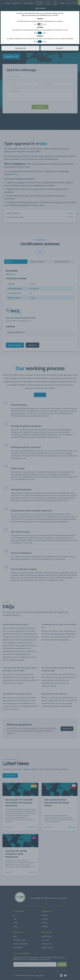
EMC (15, 919)
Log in (75, 3)
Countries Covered (40, 3)
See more (70, 213)
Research (45, 919)
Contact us (32, 345)
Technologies (29, 3)
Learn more (40, 395)
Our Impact (48, 3)
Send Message (40, 107)
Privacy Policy (40, 975)
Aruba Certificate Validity (15, 217)
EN (69, 3)
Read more (32, 827)
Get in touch (67, 729)
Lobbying (45, 926)
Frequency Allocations (62, 262)
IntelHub (45, 915)
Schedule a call (11, 56)
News (62, 3)
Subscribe (62, 964)
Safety (15, 923)
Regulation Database (37, 262)
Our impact (46, 940)
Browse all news (10, 776)
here (16, 174)
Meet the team (47, 936)
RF (14, 915)
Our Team (55, 3)
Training (44, 923)
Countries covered (20, 940)
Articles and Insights (20, 944)
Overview (9, 262)
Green (15, 926)
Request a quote (15, 345)
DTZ (40, 252)
